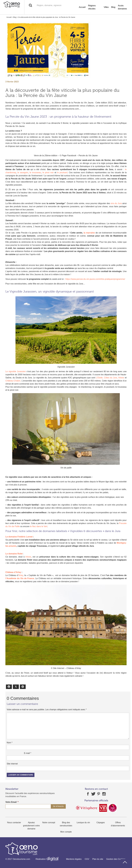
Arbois (28, 557)
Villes (106, 7)
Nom (10, 743)
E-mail (28, 753)
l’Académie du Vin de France (20, 578)
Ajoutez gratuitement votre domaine (31, 826)
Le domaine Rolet (14, 554)
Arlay (21, 575)
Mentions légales (74, 859)
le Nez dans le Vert (39, 526)
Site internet (12, 764)
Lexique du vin (83, 823)
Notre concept (49, 823)
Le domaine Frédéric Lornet (19, 537)
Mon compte (66, 832)
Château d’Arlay (13, 572)
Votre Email (12, 802)
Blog (113, 7)
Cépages (101, 823)
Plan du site (98, 859)
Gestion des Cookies (116, 859)
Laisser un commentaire (21, 775)
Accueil (82, 7)
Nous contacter (14, 823)
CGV (87, 859)
